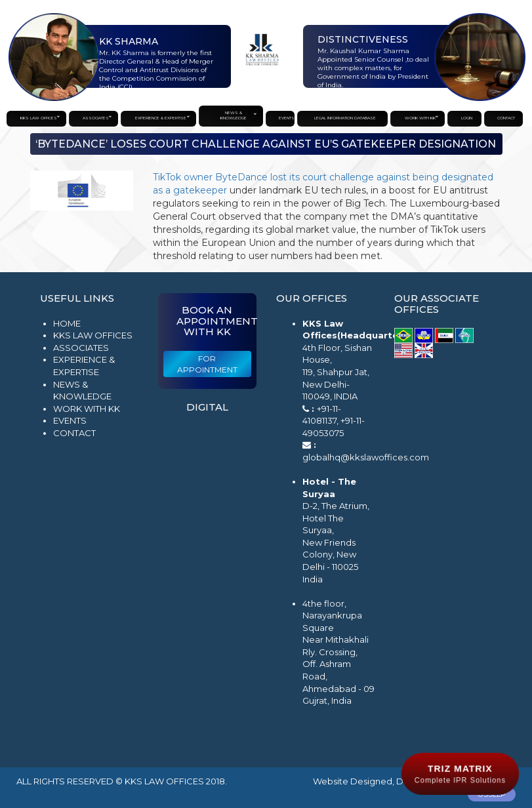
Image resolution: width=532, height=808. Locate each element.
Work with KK (87, 409)
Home (67, 323)
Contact (74, 433)
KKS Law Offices (93, 335)
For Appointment (207, 364)
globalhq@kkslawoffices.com (366, 457)
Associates (81, 348)
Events (70, 420)
